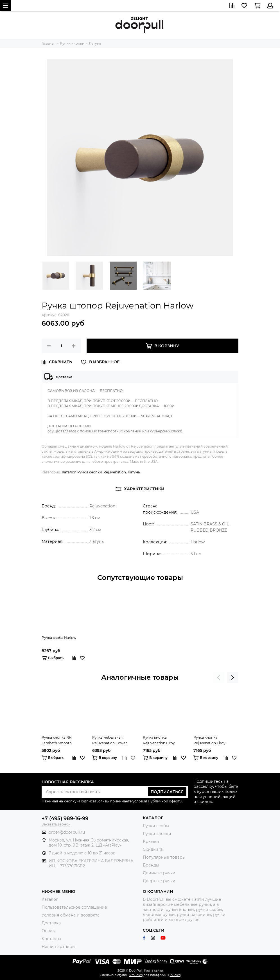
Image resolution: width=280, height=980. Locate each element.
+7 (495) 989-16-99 (65, 818)
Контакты (51, 939)
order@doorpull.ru (67, 832)
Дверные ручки (159, 881)
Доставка (51, 923)
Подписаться (167, 792)
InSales (175, 975)
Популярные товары (164, 857)
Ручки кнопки (90, 472)
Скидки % (153, 849)
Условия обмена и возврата (71, 915)
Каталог (69, 472)
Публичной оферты (165, 801)
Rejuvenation (115, 472)
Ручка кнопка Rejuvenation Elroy (159, 740)
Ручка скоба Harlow (59, 638)
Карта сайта (153, 970)
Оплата (49, 931)
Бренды (151, 865)
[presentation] (219, 677)
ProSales (136, 975)
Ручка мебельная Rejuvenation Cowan (110, 740)
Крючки (151, 841)
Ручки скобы (156, 826)
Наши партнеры (58, 947)
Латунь (134, 472)
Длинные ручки (159, 873)
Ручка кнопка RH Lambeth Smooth (57, 740)
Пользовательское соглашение (74, 907)
